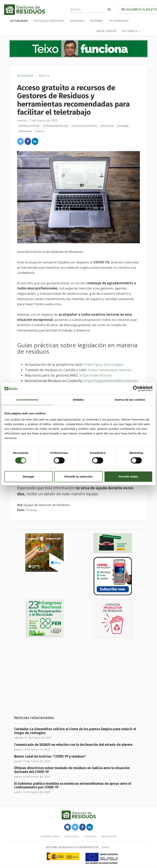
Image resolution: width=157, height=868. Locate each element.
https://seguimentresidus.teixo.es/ (111, 381)
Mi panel (97, 21)
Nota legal (72, 836)
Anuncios (77, 21)
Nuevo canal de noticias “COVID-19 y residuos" (50, 757)
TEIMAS (105, 847)
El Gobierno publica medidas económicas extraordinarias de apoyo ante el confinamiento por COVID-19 (73, 786)
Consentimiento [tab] (27, 400)
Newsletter (109, 836)
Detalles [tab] (78, 400)
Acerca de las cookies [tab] (130, 400)
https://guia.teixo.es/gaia (104, 364)
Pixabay (31, 510)
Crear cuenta (106, 31)
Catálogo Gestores (49, 21)
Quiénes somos (51, 836)
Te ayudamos (119, 21)
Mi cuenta (131, 31)
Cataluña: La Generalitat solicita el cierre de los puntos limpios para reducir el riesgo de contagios (75, 731)
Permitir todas (128, 476)
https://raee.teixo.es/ (96, 375)
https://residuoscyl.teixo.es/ (110, 370)
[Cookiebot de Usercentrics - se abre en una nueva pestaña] (136, 389)
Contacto (90, 836)
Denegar (29, 476)
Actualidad (19, 21)
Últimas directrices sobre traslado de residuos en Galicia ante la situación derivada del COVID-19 (72, 770)
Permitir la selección (78, 476)
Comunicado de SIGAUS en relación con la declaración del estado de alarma (73, 745)
